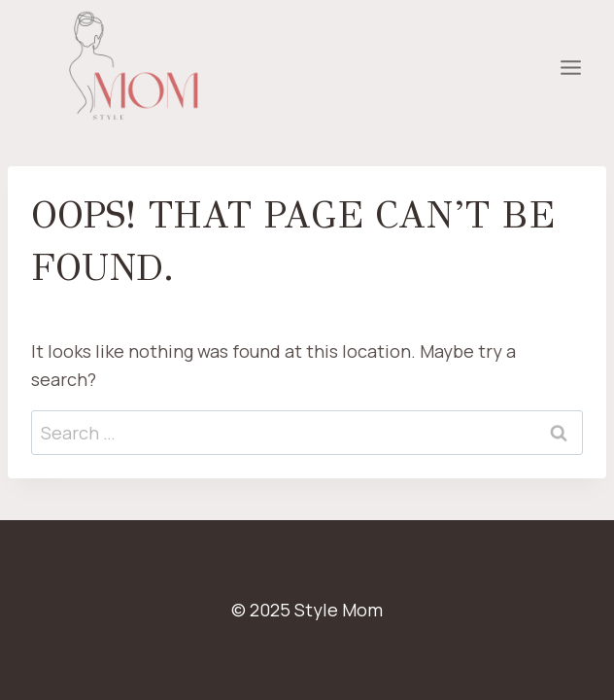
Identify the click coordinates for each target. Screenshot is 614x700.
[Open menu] (570, 68)
